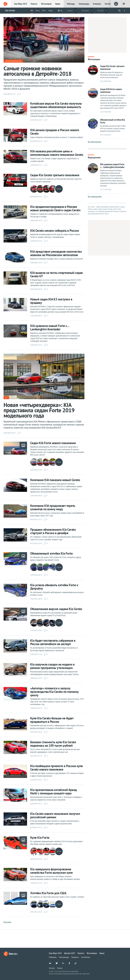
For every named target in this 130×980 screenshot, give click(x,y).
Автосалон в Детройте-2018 (13, 61)
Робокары (71, 4)
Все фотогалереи (95, 142)
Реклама (60, 968)
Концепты (97, 4)
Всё (32, 10)
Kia (61, 10)
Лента (38, 10)
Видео (58, 4)
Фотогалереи (46, 4)
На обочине (109, 4)
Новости (34, 4)
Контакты (52, 968)
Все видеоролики (95, 196)
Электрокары (84, 4)
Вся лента (7, 922)
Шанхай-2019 (70, 953)
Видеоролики (94, 157)
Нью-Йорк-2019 (21, 4)
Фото (44, 10)
